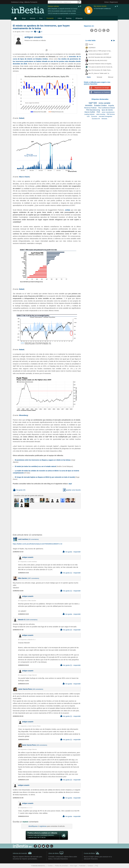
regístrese (43, 826)
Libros (60, 18)
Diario (89, 77)
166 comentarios (38, 689)
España (111, 105)
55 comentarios (34, 539)
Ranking (69, 18)
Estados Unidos (100, 105)
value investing (101, 114)
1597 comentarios (33, 578)
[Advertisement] (47, 521)
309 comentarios (32, 620)
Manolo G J (22, 620)
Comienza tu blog (17, 2)
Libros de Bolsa (56, 853)
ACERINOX (92, 48)
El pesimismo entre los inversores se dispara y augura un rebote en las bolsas (43, 460)
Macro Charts (24, 177)
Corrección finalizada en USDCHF (99, 54)
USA (88, 116)
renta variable (104, 103)
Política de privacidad (61, 866)
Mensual (111, 77)
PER (98, 112)
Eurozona (94, 116)
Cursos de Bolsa (92, 853)
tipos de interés (107, 110)
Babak (22, 118)
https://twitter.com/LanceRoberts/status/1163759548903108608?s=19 (37, 544)
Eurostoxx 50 (96, 119)
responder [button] (77, 552)
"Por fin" (91, 44)
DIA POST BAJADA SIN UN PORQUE (100, 57)
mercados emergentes (105, 116)
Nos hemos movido (100, 6)
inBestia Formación (31, 2)
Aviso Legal (73, 866)
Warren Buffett (90, 112)
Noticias (33, 18)
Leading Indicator (89, 114)
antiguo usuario (34, 37)
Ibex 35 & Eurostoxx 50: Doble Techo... (100, 70)
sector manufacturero (108, 112)
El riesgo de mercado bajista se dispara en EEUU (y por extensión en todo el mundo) (45, 477)
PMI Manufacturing (93, 110)
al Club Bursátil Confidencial (102, 9)
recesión (89, 105)
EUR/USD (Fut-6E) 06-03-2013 (98, 61)
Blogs (24, 18)
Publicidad (82, 866)
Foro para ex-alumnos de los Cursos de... (101, 67)
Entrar (107, 2)
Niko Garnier (23, 578)
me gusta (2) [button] (66, 630)
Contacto (90, 866)
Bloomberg (23, 415)
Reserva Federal (90, 108)
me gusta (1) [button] (66, 573)
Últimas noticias (53, 6)
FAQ (97, 866)
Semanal (99, 77)
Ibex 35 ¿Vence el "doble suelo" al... (99, 73)
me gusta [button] (18, 490)
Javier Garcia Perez (25, 689)
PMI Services (111, 114)
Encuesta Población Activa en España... (100, 64)
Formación (50, 18)
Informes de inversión (22, 853)
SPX (32, 32)
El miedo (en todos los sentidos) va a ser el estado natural (35, 466)
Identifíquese (33, 826)
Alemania (104, 119)
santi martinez (23, 539)
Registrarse (114, 2)
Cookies (50, 866)
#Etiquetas (79, 18)
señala (68, 210)
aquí (70, 484)
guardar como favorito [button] (72, 490)
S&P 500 (93, 103)
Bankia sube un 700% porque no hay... (100, 51)
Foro (41, 18)
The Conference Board (106, 108)
